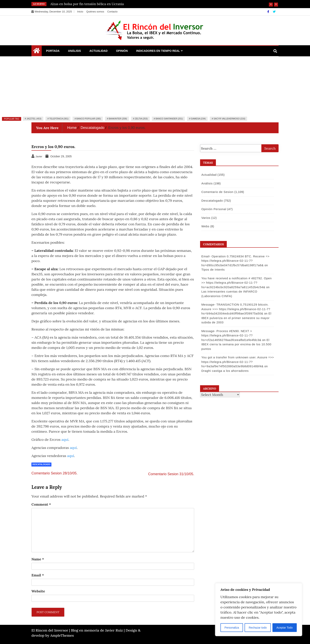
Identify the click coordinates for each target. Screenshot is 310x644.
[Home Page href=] (37, 52)
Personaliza (232, 628)
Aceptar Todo (284, 628)
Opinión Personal (213, 209)
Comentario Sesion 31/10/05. (171, 474)
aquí (65, 440)
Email (38, 575)
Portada (53, 51)
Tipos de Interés (212, 270)
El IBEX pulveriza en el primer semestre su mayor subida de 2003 (236, 318)
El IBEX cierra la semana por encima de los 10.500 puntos (236, 344)
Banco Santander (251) (169, 119)
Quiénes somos (95, 12)
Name (38, 559)
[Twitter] (274, 12)
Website (38, 591)
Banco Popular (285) (89, 119)
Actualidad (98, 51)
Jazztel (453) (34, 119)
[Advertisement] (155, 86)
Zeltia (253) (141, 119)
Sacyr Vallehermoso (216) (229, 119)
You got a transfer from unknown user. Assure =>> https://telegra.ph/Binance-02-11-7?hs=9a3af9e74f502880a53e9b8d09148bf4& (237, 362)
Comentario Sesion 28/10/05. (54, 473)
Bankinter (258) (118, 119)
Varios (205, 218)
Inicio (80, 12)
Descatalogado (41, 464)
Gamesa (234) (198, 119)
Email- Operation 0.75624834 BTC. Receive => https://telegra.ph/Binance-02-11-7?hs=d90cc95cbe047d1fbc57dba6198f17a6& (235, 261)
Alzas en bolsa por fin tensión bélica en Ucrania (87, 4)
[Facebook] (269, 12)
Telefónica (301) (59, 119)
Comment (41, 504)
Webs (205, 226)
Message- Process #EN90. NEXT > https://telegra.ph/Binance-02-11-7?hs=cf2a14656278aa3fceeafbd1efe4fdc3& (231, 335)
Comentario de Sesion (217, 192)
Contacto (112, 12)
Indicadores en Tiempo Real (158, 51)
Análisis (74, 51)
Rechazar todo (258, 628)
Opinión (122, 51)
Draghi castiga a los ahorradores (224, 371)
